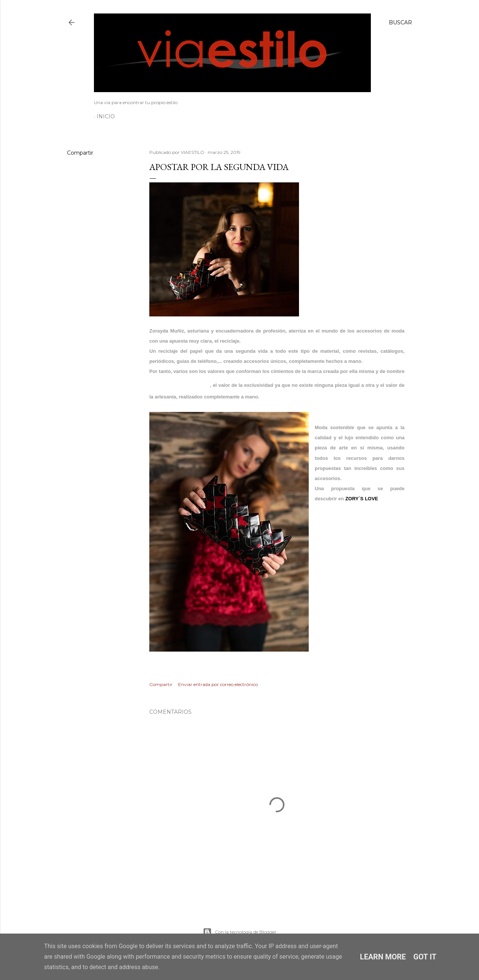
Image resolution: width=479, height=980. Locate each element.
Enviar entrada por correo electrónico (218, 684)
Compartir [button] (80, 153)
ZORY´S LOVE (362, 499)
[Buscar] (400, 22)
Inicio (106, 116)
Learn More (383, 957)
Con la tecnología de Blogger (240, 932)
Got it (425, 957)
